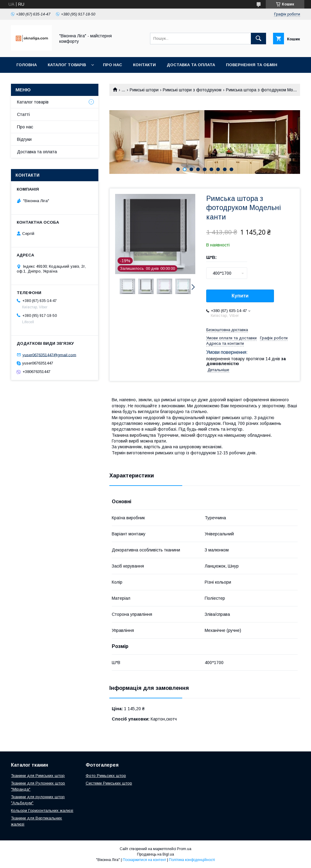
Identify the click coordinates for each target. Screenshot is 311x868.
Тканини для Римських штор (38, 776)
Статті (23, 114)
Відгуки (24, 139)
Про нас (113, 65)
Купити (240, 296)
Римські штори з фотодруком (192, 90)
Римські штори (144, 90)
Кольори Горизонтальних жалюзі (42, 810)
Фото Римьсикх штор (106, 776)
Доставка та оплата (191, 65)
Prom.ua (184, 849)
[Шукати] (258, 39)
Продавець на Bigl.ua (155, 854)
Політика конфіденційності (192, 860)
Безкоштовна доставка (227, 330)
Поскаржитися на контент (144, 860)
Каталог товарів (67, 65)
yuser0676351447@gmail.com (49, 355)
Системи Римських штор (109, 783)
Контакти (144, 65)
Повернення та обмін (252, 65)
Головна (27, 65)
